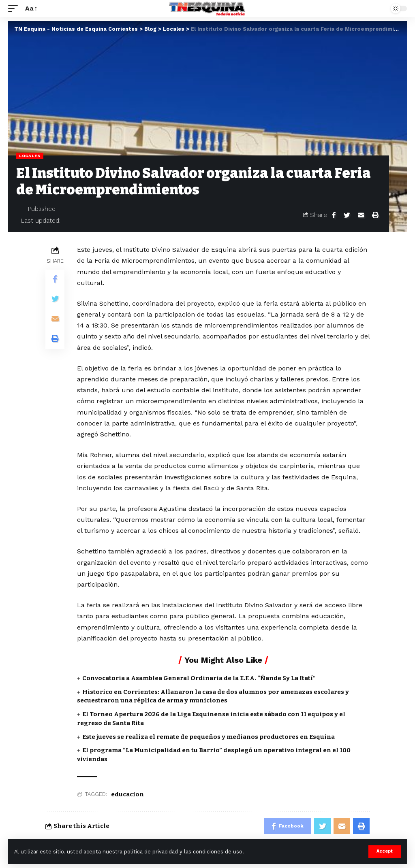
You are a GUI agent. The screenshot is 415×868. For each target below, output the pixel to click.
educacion (127, 794)
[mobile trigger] (15, 8)
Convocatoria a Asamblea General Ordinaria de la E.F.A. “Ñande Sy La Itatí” (199, 678)
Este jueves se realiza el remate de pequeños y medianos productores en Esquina (209, 737)
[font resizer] (30, 8)
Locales (30, 156)
